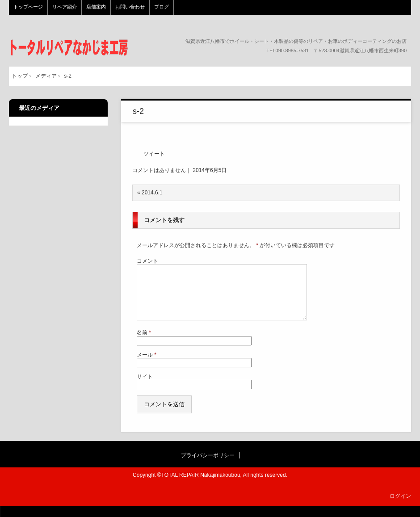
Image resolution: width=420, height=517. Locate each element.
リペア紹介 (65, 7)
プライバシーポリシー (208, 466)
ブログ (162, 7)
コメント (147, 261)
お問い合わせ (130, 7)
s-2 (138, 111)
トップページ (28, 7)
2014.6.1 (152, 193)
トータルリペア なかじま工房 (69, 48)
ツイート (154, 154)
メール (147, 366)
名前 (144, 343)
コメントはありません (159, 170)
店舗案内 (96, 7)
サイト (145, 387)
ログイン (400, 507)
